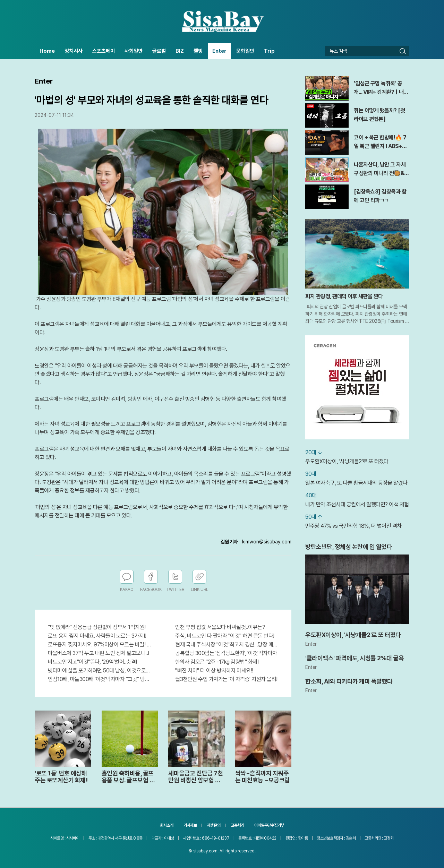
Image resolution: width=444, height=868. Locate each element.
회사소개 (166, 825)
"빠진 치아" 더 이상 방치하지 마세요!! (214, 671)
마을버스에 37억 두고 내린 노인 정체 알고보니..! (99, 653)
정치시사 (74, 51)
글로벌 (159, 51)
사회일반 (134, 51)
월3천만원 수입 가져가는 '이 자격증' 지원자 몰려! (226, 679)
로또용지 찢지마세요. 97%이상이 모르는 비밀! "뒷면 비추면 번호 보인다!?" (99, 644)
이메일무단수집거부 (269, 825)
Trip (269, 51)
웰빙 (198, 51)
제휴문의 (214, 825)
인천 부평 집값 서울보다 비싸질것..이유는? (220, 627)
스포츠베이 (104, 51)
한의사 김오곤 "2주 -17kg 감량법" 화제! (217, 662)
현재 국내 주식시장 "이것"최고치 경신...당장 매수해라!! (227, 644)
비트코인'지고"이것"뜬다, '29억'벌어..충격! (92, 662)
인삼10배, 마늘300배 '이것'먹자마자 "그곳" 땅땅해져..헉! (99, 679)
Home (47, 51)
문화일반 (245, 51)
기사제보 (190, 825)
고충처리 (237, 825)
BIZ (180, 51)
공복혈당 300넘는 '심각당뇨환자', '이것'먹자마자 (226, 653)
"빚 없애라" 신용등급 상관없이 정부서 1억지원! (97, 627)
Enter (219, 51)
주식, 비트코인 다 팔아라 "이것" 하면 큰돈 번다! (225, 636)
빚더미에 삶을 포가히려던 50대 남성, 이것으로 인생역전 (99, 671)
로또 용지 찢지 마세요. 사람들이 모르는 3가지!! (97, 636)
